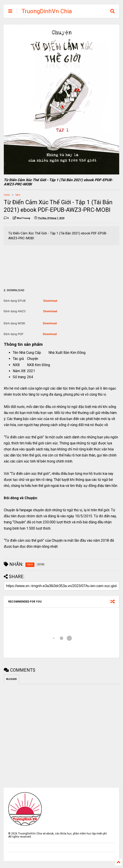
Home (7, 195)
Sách (18, 195)
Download (50, 301)
